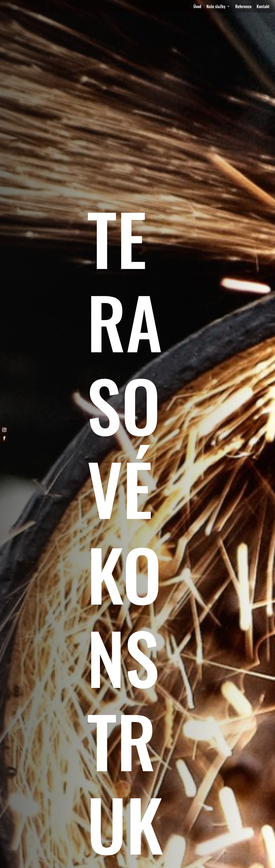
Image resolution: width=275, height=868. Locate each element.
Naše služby (216, 7)
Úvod (197, 7)
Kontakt (263, 7)
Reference (243, 7)
